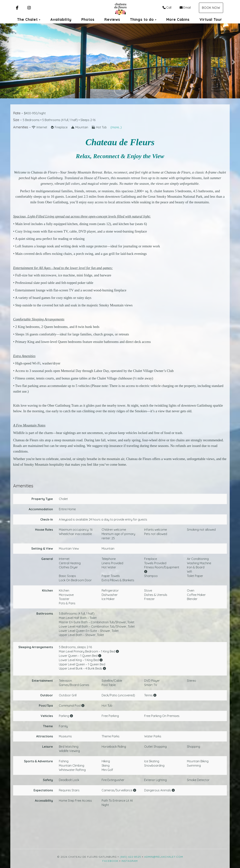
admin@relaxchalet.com (164, 857)
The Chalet (27, 19)
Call (167, 7)
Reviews (112, 19)
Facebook (110, 861)
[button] (6, 61)
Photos (88, 19)
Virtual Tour (211, 19)
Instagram (130, 861)
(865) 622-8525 (130, 857)
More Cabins (178, 19)
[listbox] (120, 61)
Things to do (142, 19)
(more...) (116, 127)
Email (185, 7)
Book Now (211, 8)
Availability (61, 19)
